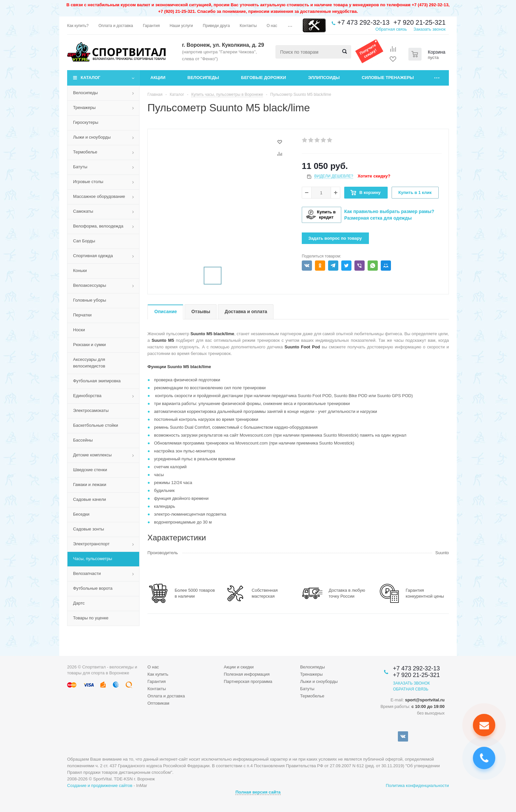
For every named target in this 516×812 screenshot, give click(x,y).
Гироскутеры (86, 122)
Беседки (81, 514)
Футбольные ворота (93, 588)
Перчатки (82, 315)
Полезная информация (247, 674)
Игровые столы (88, 182)
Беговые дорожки (264, 78)
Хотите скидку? (374, 176)
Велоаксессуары (90, 285)
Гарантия (156, 681)
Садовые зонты (89, 529)
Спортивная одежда (93, 256)
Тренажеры (84, 108)
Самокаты (83, 211)
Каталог (90, 78)
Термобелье (85, 152)
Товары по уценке (91, 618)
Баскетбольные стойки (96, 425)
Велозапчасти (87, 573)
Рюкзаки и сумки (90, 345)
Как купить (158, 674)
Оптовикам (158, 703)
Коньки (80, 271)
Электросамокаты (91, 410)
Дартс (79, 603)
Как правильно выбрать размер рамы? (389, 211)
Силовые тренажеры (388, 78)
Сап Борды (84, 241)
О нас (153, 667)
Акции (158, 78)
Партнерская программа (248, 681)
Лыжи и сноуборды (92, 137)
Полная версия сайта (258, 792)
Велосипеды (203, 78)
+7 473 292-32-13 (363, 22)
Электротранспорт (91, 544)
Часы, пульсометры (93, 559)
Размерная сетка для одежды (378, 218)
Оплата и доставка (166, 696)
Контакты (157, 689)
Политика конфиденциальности (417, 785)
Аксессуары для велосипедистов (89, 363)
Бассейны (83, 440)
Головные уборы (90, 300)
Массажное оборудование (99, 196)
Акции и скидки (239, 667)
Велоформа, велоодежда (98, 226)
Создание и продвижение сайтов (100, 785)
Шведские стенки (90, 470)
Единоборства (87, 396)
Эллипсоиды (324, 78)
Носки (79, 330)
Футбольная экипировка (97, 381)
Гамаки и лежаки (90, 485)
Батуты (80, 167)
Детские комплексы (92, 455)
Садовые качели (90, 499)
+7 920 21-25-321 (420, 22)
